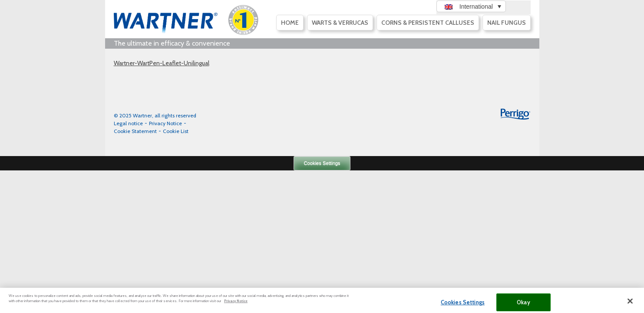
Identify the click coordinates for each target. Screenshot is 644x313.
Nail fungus (507, 23)
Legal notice (128, 123)
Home (290, 23)
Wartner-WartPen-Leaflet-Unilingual (162, 63)
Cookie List (176, 131)
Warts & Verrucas (340, 23)
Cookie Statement (135, 131)
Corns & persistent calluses (428, 23)
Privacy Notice (165, 123)
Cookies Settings (322, 163)
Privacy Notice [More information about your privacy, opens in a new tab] (236, 304)
